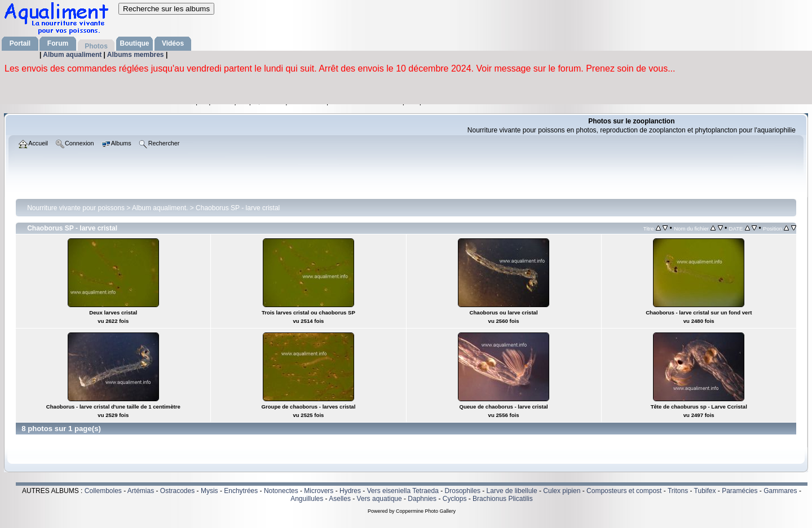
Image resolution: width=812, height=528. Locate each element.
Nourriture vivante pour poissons (76, 208)
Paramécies (740, 491)
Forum (58, 43)
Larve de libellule (512, 491)
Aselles (340, 499)
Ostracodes (177, 491)
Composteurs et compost (624, 491)
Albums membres (136, 55)
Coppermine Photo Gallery (426, 511)
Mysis (209, 491)
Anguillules (307, 499)
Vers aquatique (379, 499)
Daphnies (422, 499)
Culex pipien (562, 491)
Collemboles (103, 491)
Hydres (350, 491)
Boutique (135, 43)
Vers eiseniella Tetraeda (403, 491)
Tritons (678, 491)
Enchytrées (241, 491)
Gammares (780, 491)
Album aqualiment (73, 55)
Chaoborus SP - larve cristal (238, 208)
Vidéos (173, 43)
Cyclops (455, 499)
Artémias (141, 491)
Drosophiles (463, 491)
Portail (20, 43)
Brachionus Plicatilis (503, 499)
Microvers (319, 491)
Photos (96, 46)
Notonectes (281, 491)
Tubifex (705, 491)
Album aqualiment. (160, 208)
